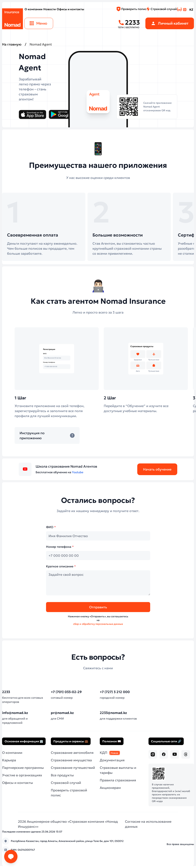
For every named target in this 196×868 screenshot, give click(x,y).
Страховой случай (162, 9)
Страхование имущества (71, 760)
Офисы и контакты (70, 9)
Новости (50, 9)
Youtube (78, 472)
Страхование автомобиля (72, 753)
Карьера (9, 760)
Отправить (98, 607)
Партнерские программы (23, 768)
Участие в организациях (22, 775)
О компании (34, 9)
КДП (110, 753)
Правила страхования (118, 780)
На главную (12, 44)
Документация (112, 760)
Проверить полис (132, 9)
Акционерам (110, 788)
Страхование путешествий (73, 768)
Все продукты (62, 775)
